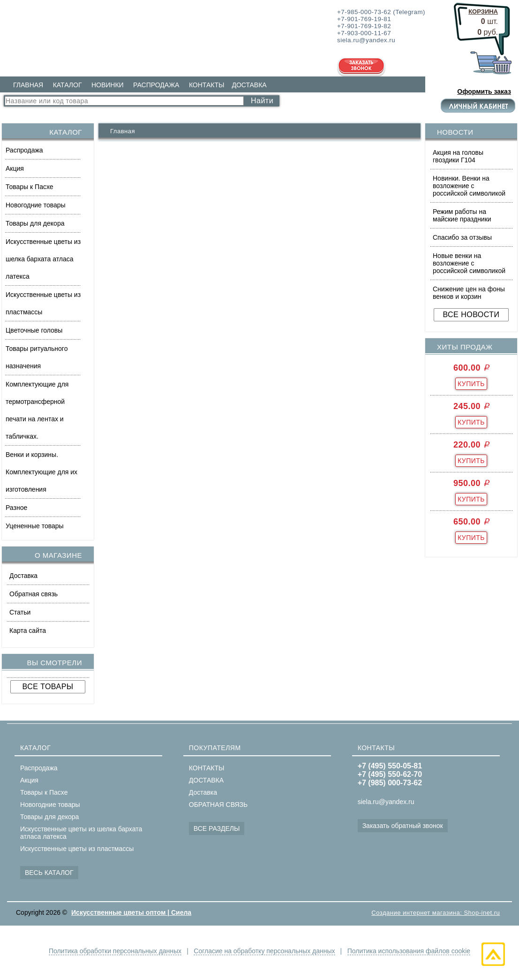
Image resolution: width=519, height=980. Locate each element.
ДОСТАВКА (249, 85)
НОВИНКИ (108, 85)
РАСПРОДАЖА (156, 85)
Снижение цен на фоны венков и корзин (469, 293)
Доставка (23, 576)
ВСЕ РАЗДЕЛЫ (217, 828)
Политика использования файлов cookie (409, 951)
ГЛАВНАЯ (28, 85)
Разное (16, 508)
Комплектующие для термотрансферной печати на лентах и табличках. (37, 410)
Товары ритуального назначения (37, 357)
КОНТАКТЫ (207, 85)
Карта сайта (28, 631)
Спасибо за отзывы (462, 237)
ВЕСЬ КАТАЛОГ (49, 873)
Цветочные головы (34, 330)
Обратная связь (34, 594)
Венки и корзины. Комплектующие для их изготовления (41, 472)
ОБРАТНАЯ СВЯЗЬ (218, 805)
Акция (15, 168)
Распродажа (24, 150)
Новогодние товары (36, 205)
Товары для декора (35, 223)
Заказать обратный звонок (403, 826)
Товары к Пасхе (30, 187)
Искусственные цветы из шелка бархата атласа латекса (43, 259)
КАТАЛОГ (68, 85)
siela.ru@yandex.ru (386, 802)
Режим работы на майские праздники (462, 215)
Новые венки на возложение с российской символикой (469, 263)
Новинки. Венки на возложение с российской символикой (469, 186)
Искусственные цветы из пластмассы (43, 303)
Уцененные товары (35, 526)
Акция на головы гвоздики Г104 (458, 156)
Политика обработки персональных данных (115, 951)
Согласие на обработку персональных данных (264, 951)
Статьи (20, 612)
